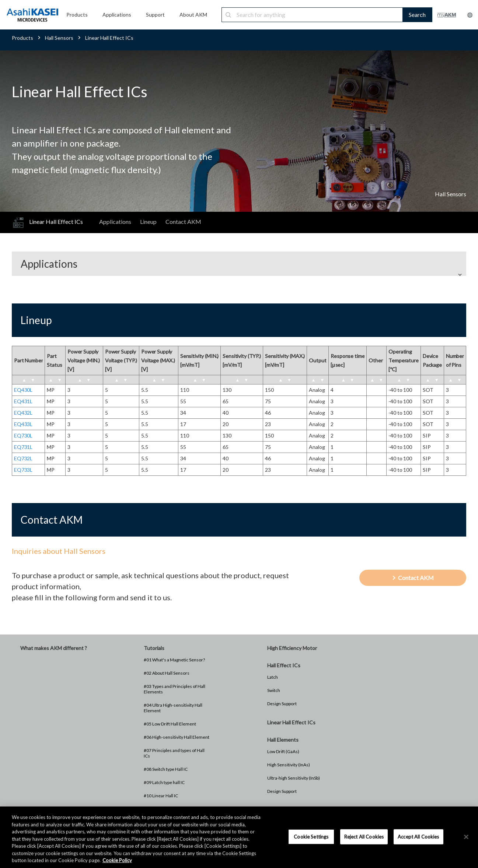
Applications (115, 222)
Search (417, 15)
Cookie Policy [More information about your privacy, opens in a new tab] (117, 860)
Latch (273, 677)
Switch (274, 690)
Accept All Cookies (418, 836)
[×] (466, 837)
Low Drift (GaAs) (283, 751)
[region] (239, 837)
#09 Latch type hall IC (164, 782)
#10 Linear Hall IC (161, 796)
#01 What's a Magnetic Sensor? (174, 660)
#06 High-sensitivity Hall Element (177, 737)
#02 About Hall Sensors (167, 673)
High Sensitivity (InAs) (289, 765)
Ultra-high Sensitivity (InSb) (294, 778)
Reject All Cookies (364, 836)
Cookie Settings (311, 836)
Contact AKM (183, 222)
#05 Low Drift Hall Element (170, 724)
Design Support (282, 704)
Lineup (148, 222)
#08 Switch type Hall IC (166, 769)
